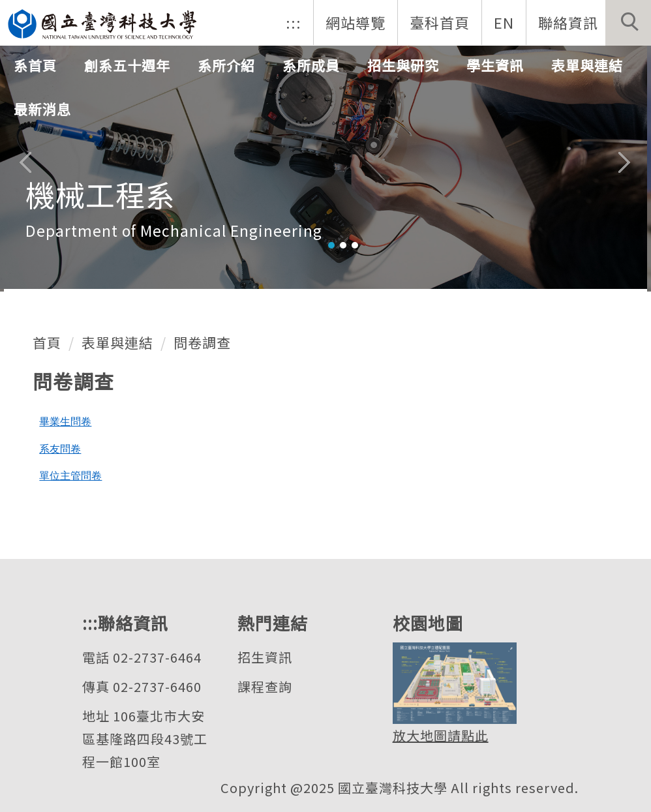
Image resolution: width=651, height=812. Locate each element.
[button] (628, 23)
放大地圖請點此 (441, 735)
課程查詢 (265, 686)
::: (294, 22)
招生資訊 (265, 657)
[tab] (331, 245)
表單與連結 (117, 342)
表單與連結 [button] (587, 65)
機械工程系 (100, 194)
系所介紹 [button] (226, 65)
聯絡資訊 (568, 22)
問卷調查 (202, 342)
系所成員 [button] (311, 65)
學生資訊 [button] (495, 65)
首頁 (47, 342)
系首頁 (35, 65)
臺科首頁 (440, 22)
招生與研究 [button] (403, 65)
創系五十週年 (127, 65)
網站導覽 (356, 22)
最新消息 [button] (42, 109)
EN (504, 22)
